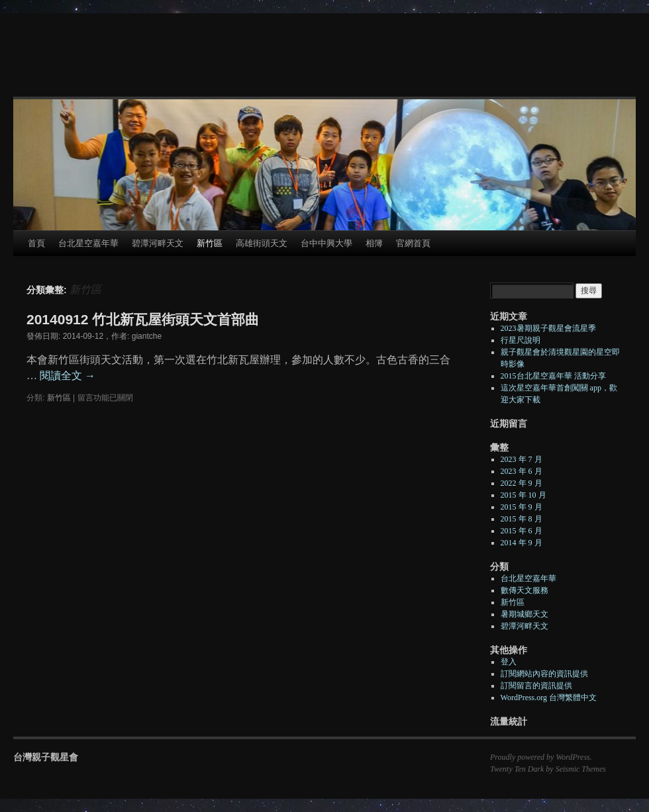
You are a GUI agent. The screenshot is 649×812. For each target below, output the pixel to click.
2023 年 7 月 (522, 459)
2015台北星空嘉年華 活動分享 (553, 376)
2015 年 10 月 (524, 495)
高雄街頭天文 (262, 243)
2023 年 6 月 (522, 471)
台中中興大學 (326, 243)
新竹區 (210, 243)
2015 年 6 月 (522, 531)
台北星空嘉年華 (88, 243)
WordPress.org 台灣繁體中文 (549, 698)
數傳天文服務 (524, 590)
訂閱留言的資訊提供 (536, 686)
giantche (147, 336)
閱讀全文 (68, 376)
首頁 (36, 243)
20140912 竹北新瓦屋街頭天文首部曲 (143, 319)
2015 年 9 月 (522, 507)
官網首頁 (413, 243)
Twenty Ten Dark (517, 769)
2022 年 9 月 (522, 483)
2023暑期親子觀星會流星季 (548, 328)
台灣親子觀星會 (46, 757)
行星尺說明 (521, 340)
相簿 (374, 243)
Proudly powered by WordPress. (541, 757)
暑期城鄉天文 (524, 614)
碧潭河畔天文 (158, 243)
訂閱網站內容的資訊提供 (544, 674)
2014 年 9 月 (522, 543)
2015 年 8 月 (522, 519)
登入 (509, 662)
